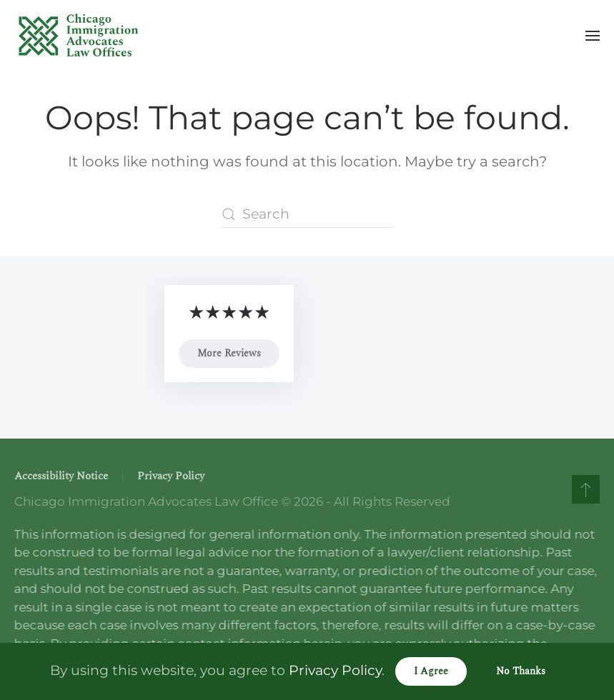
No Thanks (521, 671)
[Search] (307, 214)
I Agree (431, 671)
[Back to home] (79, 36)
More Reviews (229, 353)
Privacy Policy (171, 476)
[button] (593, 36)
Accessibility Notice (61, 476)
